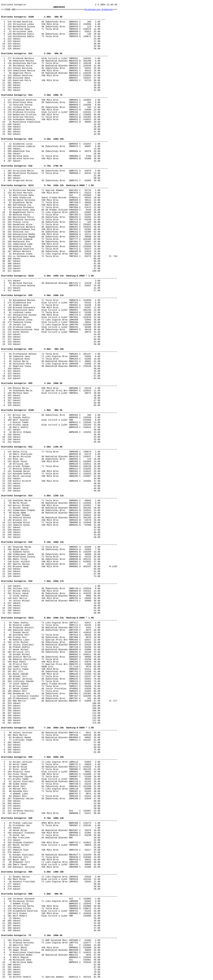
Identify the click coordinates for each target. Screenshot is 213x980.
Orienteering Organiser (99, 10)
